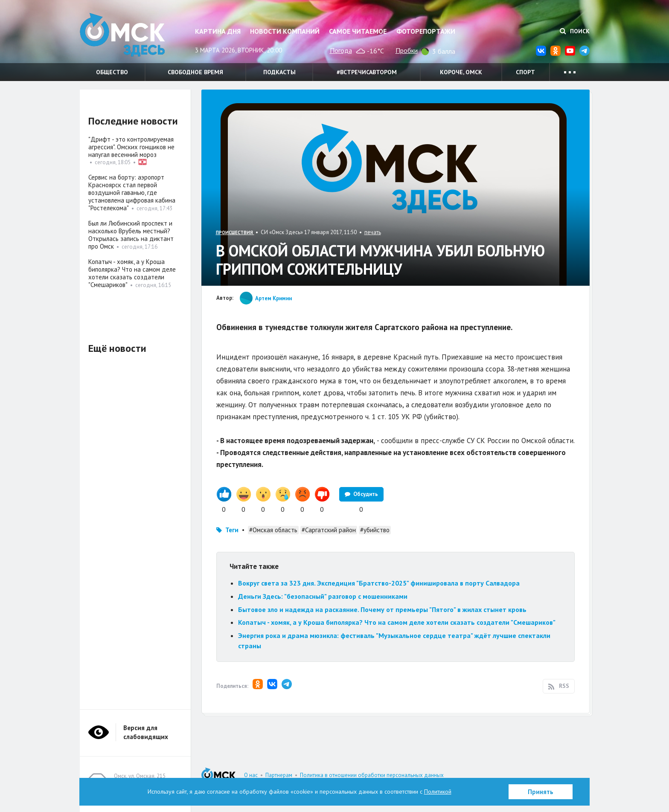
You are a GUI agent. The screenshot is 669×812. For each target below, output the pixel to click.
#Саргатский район (329, 530)
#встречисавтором (367, 72)
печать (373, 232)
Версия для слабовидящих (146, 732)
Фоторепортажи (426, 31)
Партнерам (279, 775)
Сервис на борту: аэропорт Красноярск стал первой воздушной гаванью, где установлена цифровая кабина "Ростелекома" (132, 193)
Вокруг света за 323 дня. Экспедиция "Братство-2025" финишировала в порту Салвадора (379, 583)
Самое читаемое (358, 31)
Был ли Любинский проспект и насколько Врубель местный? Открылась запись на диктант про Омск (131, 235)
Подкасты (279, 72)
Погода (341, 50)
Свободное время (195, 72)
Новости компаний (285, 31)
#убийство (375, 530)
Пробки (407, 50)
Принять (541, 792)
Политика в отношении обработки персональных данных (372, 775)
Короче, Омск (461, 72)
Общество (112, 72)
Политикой (438, 792)
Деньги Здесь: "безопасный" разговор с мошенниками (323, 596)
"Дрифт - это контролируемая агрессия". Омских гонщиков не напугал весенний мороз (131, 147)
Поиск (575, 31)
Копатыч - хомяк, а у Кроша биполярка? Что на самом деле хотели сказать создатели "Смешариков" (397, 622)
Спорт (525, 72)
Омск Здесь (122, 35)
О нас (251, 775)
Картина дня (218, 31)
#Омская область (273, 530)
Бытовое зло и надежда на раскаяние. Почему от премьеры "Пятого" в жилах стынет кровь (382, 609)
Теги (232, 530)
